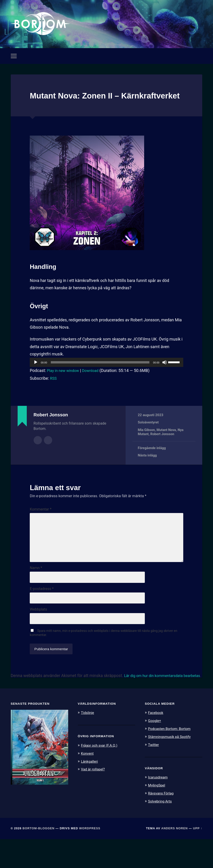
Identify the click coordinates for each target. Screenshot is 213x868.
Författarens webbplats (48, 454)
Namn (36, 591)
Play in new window (65, 385)
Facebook (156, 743)
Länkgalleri (90, 791)
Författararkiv (38, 454)
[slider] (100, 377)
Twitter (154, 774)
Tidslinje (88, 743)
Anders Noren (175, 857)
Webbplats (38, 634)
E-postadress (42, 612)
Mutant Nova (167, 444)
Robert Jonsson (163, 448)
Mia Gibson (147, 444)
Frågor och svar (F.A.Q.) (101, 775)
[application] (106, 377)
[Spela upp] (36, 377)
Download (95, 385)
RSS (54, 393)
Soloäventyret (149, 437)
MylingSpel (158, 814)
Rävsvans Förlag (162, 822)
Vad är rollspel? (94, 799)
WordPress (90, 857)
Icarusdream (159, 807)
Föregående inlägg (152, 462)
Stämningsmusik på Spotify (172, 766)
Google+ (155, 751)
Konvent (88, 783)
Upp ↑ (198, 857)
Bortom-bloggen (39, 857)
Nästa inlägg (148, 470)
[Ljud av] (164, 377)
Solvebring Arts (161, 830)
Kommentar (41, 524)
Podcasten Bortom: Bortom (172, 759)
